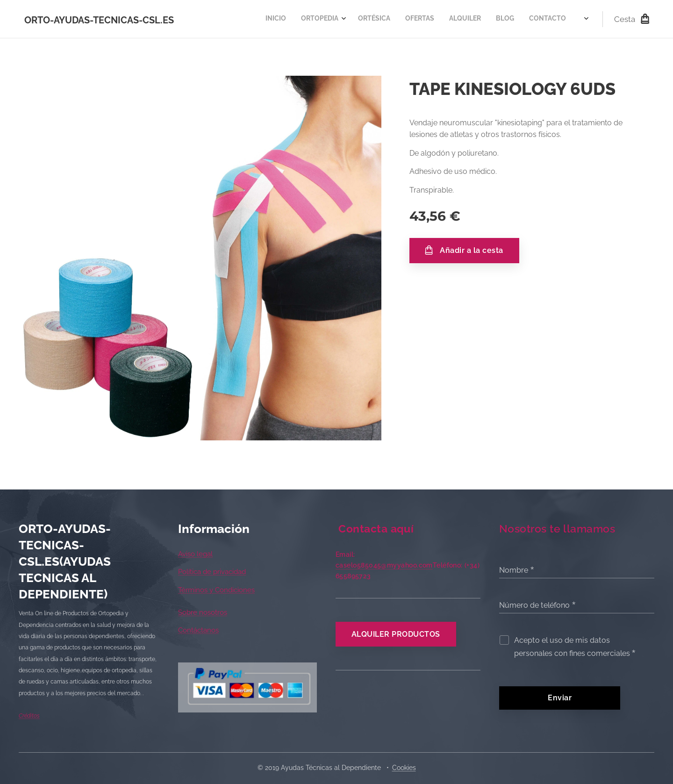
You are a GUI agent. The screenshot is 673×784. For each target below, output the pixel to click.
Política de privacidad (212, 572)
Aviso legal (195, 554)
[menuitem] (389, 19)
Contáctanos (198, 630)
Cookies (404, 768)
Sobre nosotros (203, 612)
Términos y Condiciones (216, 590)
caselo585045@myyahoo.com (384, 565)
